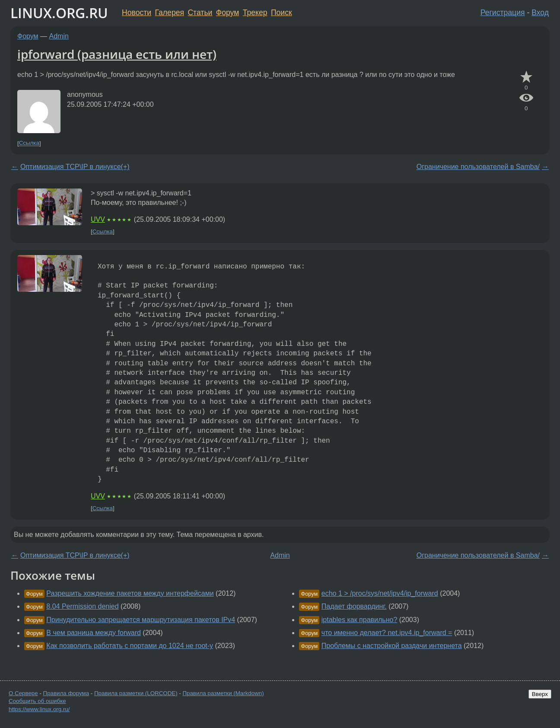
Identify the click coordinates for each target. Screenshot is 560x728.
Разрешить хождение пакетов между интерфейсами (130, 593)
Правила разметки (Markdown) (223, 693)
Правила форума (66, 693)
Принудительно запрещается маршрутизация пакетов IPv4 (141, 620)
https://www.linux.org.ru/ (39, 709)
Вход (540, 13)
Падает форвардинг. (354, 606)
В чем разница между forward (94, 633)
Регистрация (503, 13)
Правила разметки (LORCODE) (136, 693)
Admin (59, 36)
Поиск (282, 13)
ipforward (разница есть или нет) (117, 54)
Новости (137, 13)
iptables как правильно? (360, 620)
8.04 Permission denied (82, 606)
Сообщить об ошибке (37, 701)
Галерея (170, 13)
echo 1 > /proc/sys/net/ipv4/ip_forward (380, 593)
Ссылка (29, 143)
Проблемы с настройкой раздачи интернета (392, 646)
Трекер (255, 13)
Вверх (540, 694)
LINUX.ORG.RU (59, 13)
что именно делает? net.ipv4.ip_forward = (387, 633)
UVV (98, 219)
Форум (227, 13)
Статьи (200, 13)
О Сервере (23, 693)
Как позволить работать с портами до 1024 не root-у (130, 646)
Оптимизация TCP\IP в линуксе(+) (75, 167)
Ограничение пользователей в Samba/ (478, 167)
